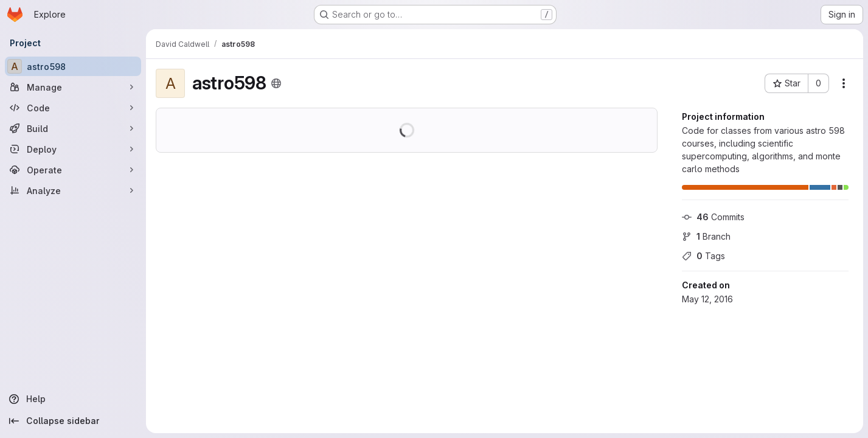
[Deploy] (73, 149)
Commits (713, 217)
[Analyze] (73, 190)
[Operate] (73, 170)
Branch (706, 236)
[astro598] (73, 66)
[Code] (73, 108)
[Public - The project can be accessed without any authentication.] (276, 83)
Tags (703, 256)
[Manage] (73, 87)
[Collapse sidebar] (73, 421)
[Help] (73, 399)
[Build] (73, 128)
